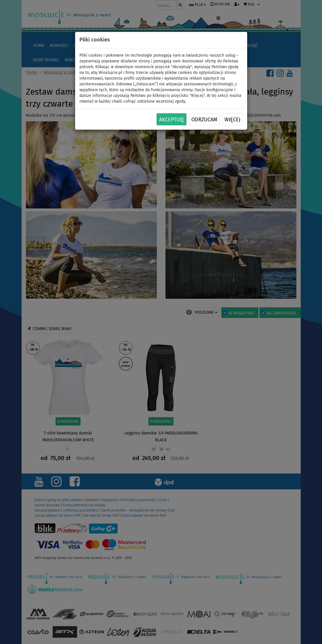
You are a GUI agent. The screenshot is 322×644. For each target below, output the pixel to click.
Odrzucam (204, 120)
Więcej (232, 120)
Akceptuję (172, 120)
